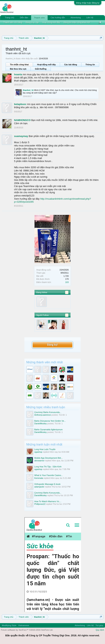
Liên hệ (90, 17)
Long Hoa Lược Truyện (45, 449)
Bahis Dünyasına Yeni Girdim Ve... (50, 421)
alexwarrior (39, 461)
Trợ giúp (99, 625)
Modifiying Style (9, 625)
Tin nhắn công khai (19, 65)
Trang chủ (10, 17)
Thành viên (39, 18)
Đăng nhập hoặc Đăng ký (88, 3)
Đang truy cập (32, 22)
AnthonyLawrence (43, 415)
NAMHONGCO (22, 120)
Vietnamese (24, 625)
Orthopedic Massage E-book (47, 484)
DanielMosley (40, 424)
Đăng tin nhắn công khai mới (77, 22)
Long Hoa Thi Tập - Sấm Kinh (48, 467)
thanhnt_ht (28, 90)
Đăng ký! (52, 345)
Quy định (100, 630)
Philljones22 (40, 504)
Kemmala (39, 478)
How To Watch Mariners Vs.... (48, 501)
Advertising (76, 17)
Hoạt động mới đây (46, 65)
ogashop (38, 452)
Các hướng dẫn (58, 17)
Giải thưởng (41, 69)
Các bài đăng (70, 65)
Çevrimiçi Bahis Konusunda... (48, 412)
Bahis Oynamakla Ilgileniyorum (48, 430)
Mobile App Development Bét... (48, 458)
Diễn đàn (24, 17)
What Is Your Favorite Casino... (49, 475)
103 (67, 282)
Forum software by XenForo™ (27, 630)
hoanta (18, 74)
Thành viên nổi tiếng (13, 22)
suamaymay (21, 136)
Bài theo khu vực (18, 69)
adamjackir (39, 487)
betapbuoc (20, 104)
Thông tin (90, 65)
